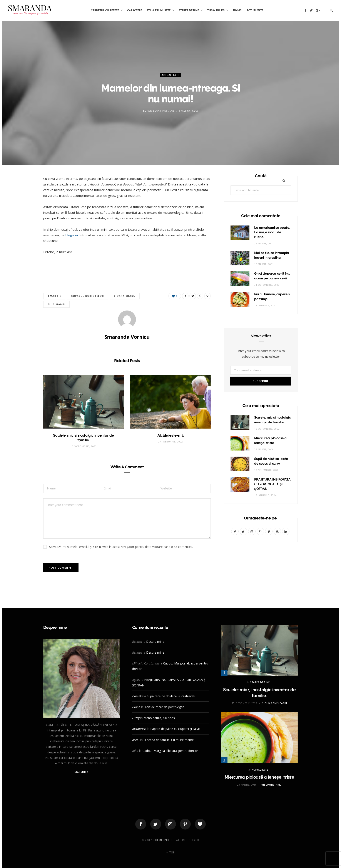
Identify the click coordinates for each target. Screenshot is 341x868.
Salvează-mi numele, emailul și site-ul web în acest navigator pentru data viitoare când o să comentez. (121, 547)
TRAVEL (237, 10)
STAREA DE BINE (189, 10)
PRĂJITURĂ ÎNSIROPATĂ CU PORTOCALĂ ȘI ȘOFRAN (272, 484)
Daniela (137, 696)
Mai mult (82, 772)
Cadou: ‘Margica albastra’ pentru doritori (170, 751)
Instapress (139, 729)
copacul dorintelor (88, 296)
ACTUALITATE (255, 10)
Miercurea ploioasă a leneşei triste (259, 777)
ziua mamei (56, 304)
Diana (136, 707)
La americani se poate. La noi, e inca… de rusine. (272, 232)
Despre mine (155, 642)
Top (170, 852)
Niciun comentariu (274, 703)
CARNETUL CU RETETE (105, 10)
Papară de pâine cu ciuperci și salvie (175, 729)
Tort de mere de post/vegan (164, 707)
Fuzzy (136, 718)
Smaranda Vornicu (161, 111)
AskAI (136, 740)
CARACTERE (135, 10)
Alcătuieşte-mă (170, 435)
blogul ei (72, 235)
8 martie (54, 296)
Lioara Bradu (125, 296)
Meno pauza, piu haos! (160, 718)
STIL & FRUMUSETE (159, 10)
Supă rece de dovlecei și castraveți (171, 696)
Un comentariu (272, 785)
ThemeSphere (163, 840)
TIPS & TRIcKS (216, 10)
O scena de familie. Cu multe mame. (169, 740)
